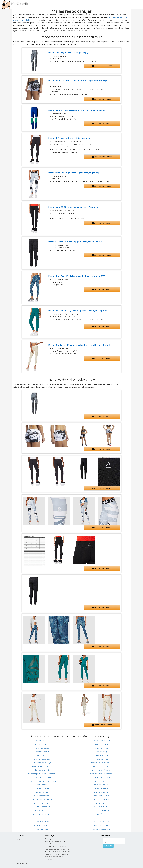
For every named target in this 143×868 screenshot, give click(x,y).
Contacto (19, 840)
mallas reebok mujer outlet (117, 17)
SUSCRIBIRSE (108, 846)
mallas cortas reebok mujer (24, 20)
